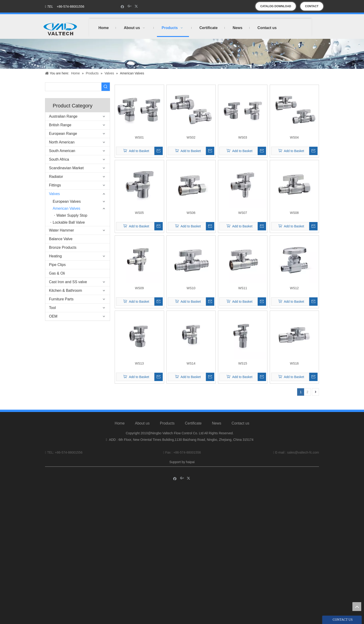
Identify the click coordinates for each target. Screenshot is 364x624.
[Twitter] (137, 6)
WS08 (294, 213)
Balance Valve (61, 239)
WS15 (243, 363)
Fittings (55, 185)
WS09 (139, 288)
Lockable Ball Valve (69, 222)
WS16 (294, 363)
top (357, 607)
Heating (55, 256)
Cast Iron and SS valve (68, 282)
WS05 (139, 213)
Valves (54, 194)
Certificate (193, 423)
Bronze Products (63, 247)
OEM (53, 316)
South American (62, 151)
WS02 (191, 137)
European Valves (67, 201)
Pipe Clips (57, 265)
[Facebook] (122, 6)
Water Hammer (62, 230)
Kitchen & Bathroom (65, 290)
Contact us (240, 423)
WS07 (243, 213)
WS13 (139, 363)
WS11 (243, 288)
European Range (63, 134)
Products (167, 423)
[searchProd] (73, 87)
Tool (52, 308)
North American (62, 142)
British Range (60, 125)
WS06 (191, 213)
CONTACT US (312, 8)
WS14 (191, 363)
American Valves (67, 208)
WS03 (243, 137)
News (217, 423)
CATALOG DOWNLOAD (276, 6)
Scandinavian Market (66, 168)
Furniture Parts (61, 299)
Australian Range (63, 116)
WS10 (191, 288)
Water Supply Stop (72, 215)
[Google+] (130, 6)
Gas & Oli (57, 273)
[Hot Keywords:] (106, 87)
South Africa (59, 159)
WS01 (139, 137)
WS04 (294, 137)
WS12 (294, 288)
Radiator (56, 177)
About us (142, 423)
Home (120, 423)
